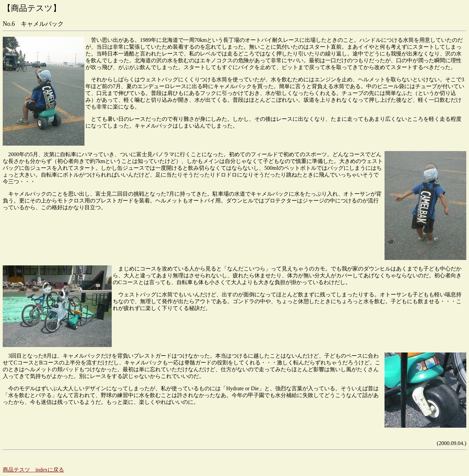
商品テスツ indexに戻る (33, 470)
